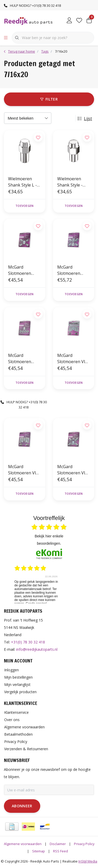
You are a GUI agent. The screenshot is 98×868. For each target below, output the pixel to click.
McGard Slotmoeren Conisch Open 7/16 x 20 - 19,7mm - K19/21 (24, 359)
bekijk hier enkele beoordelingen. (49, 540)
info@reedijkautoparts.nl (37, 649)
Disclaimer (58, 844)
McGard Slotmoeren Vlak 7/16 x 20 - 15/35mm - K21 (73, 470)
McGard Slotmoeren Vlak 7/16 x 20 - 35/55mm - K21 (73, 359)
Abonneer (22, 806)
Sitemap (39, 851)
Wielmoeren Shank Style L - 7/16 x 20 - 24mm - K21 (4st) (24, 182)
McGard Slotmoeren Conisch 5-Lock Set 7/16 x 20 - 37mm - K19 (72, 270)
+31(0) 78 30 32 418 (28, 642)
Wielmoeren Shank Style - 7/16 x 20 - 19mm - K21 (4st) (74, 182)
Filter (49, 99)
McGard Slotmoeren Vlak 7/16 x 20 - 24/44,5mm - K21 (24, 470)
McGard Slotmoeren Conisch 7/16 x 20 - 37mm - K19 (24, 270)
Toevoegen (24, 206)
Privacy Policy (84, 844)
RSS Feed (60, 851)
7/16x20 (61, 51)
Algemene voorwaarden (23, 844)
